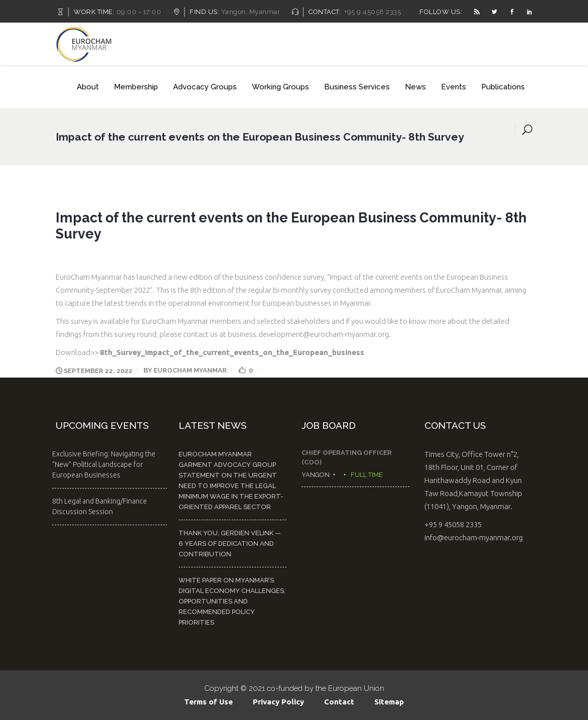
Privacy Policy (278, 702)
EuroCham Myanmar (190, 370)
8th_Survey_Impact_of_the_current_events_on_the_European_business (232, 352)
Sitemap (389, 702)
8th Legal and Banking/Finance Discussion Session (100, 506)
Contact (339, 702)
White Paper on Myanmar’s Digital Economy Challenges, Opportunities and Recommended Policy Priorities (232, 601)
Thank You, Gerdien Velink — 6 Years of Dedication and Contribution (230, 544)
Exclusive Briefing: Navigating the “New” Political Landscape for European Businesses (104, 464)
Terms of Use (208, 702)
